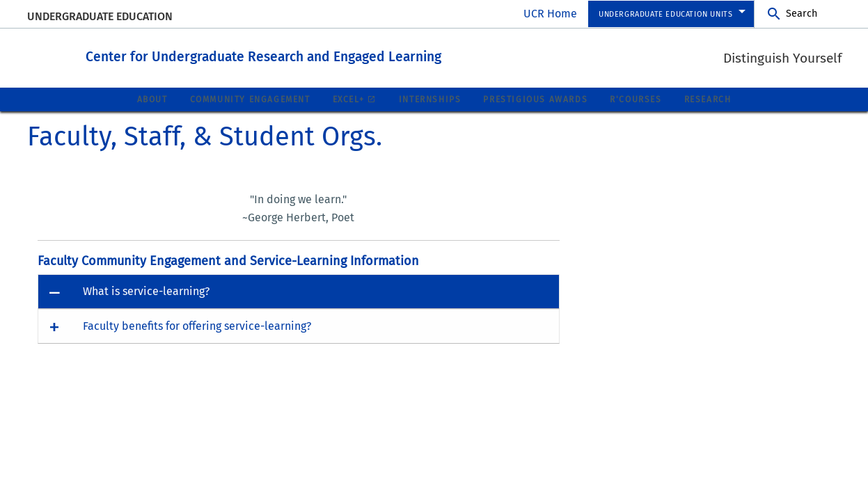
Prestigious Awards (535, 99)
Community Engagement (250, 99)
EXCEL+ (349, 99)
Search (802, 14)
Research (708, 99)
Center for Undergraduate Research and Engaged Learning (313, 55)
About (152, 99)
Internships (430, 99)
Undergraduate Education (100, 16)
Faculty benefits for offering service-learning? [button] (197, 325)
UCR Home (550, 14)
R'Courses (636, 99)
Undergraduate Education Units (665, 14)
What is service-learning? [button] (146, 291)
